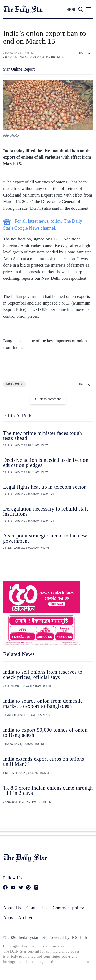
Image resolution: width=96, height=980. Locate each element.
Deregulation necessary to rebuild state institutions (46, 511)
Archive (26, 918)
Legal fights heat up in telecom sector (45, 487)
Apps (8, 918)
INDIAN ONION (14, 384)
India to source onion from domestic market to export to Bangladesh (43, 703)
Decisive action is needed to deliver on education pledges (46, 463)
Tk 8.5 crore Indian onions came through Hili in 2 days (48, 790)
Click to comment (48, 399)
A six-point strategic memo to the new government (45, 538)
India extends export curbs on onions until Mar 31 (44, 761)
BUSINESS (58, 57)
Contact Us (37, 908)
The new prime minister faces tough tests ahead (43, 436)
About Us (12, 908)
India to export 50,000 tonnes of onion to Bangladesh (45, 732)
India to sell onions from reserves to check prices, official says (43, 674)
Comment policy (68, 908)
